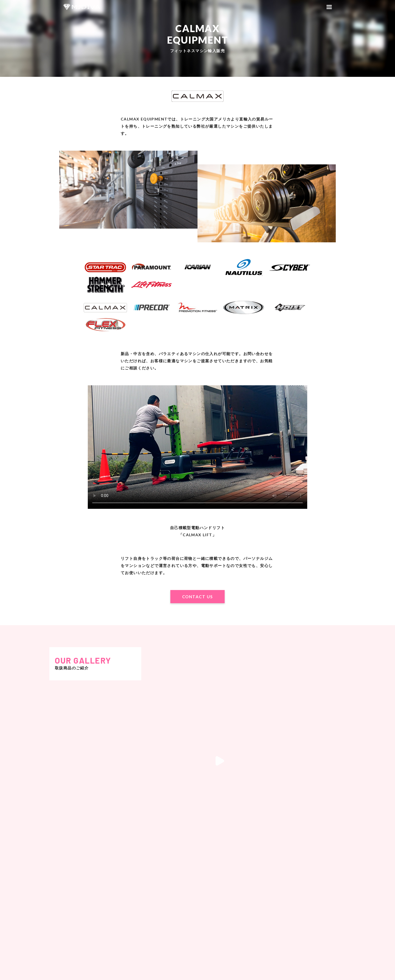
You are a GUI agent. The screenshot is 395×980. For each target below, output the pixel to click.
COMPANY (303, 929)
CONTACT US (198, 597)
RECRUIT (296, 935)
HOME (283, 929)
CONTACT (296, 947)
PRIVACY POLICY (295, 941)
